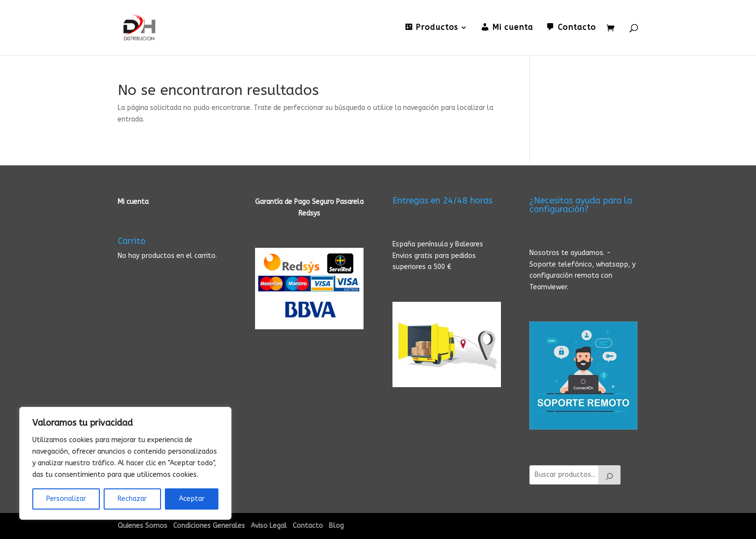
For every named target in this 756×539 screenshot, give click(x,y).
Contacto (308, 526)
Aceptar (192, 499)
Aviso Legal (269, 526)
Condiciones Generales (209, 526)
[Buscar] (609, 475)
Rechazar (132, 499)
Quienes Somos (142, 526)
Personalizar (66, 499)
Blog (336, 526)
